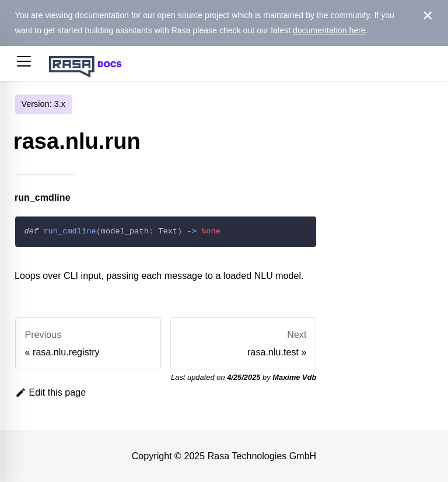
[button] (24, 64)
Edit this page (51, 392)
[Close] (428, 16)
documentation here (329, 30)
